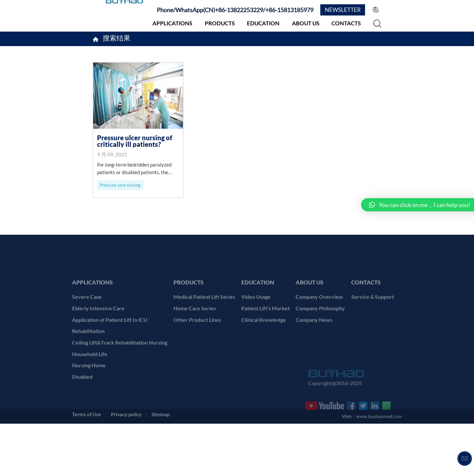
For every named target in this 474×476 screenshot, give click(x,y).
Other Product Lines (197, 356)
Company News (314, 356)
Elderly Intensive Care (98, 344)
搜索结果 (117, 39)
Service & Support (373, 333)
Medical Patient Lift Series (204, 333)
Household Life (90, 390)
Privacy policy (126, 465)
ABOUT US (306, 23)
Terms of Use (87, 465)
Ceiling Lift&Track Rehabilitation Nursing (120, 379)
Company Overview (319, 333)
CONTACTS (346, 23)
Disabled (82, 413)
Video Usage (256, 333)
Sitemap (160, 465)
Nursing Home (89, 401)
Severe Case (87, 333)
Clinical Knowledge (264, 356)
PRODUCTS (220, 23)
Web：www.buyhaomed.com (372, 468)
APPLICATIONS (172, 23)
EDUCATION (263, 23)
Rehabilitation (88, 367)
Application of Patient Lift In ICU (110, 356)
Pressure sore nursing (120, 185)
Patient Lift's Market (265, 344)
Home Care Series (195, 344)
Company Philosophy (320, 344)
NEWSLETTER (343, 10)
